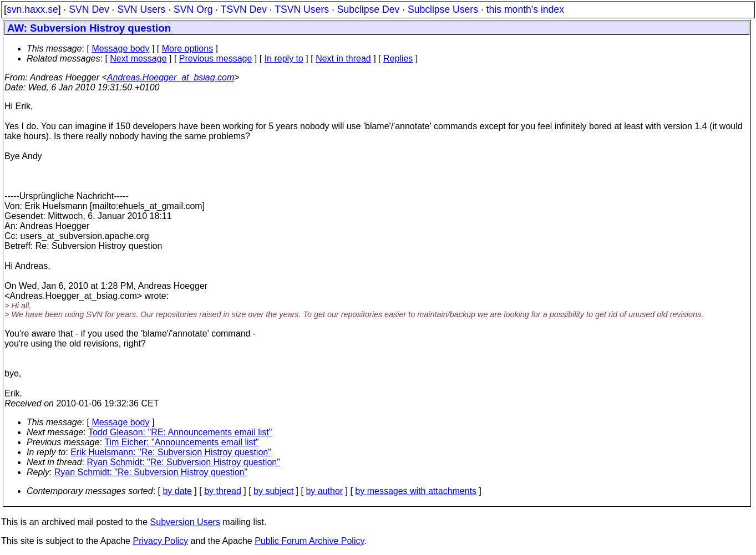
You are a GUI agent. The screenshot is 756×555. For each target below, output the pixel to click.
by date (177, 491)
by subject (273, 491)
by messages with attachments (416, 491)
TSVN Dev (244, 9)
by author (324, 491)
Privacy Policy (160, 541)
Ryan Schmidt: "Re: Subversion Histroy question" (184, 462)
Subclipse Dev (368, 9)
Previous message (216, 58)
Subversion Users (185, 522)
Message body (120, 49)
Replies (398, 58)
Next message (138, 58)
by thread (223, 491)
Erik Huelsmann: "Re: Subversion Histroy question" (171, 452)
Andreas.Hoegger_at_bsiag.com (171, 77)
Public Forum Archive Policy (309, 541)
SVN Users (141, 9)
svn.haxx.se (32, 9)
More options (188, 49)
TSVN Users (302, 9)
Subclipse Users (443, 9)
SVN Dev (89, 9)
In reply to (284, 58)
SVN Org (193, 9)
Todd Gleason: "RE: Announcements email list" (180, 432)
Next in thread (343, 58)
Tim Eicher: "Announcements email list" (181, 442)
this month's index (525, 9)
